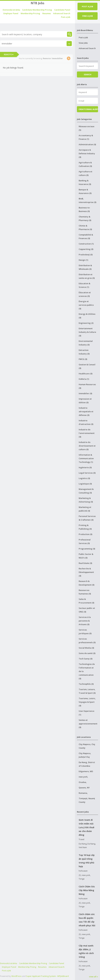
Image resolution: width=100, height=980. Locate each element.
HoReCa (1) (84, 379)
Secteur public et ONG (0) (87, 610)
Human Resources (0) (87, 386)
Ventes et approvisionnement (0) (88, 724)
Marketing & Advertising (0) (86, 500)
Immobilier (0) (85, 393)
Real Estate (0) (85, 563)
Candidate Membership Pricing (37, 10)
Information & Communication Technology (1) (86, 458)
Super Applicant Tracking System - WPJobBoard (47, 976)
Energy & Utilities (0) (87, 316)
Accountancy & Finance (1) (86, 137)
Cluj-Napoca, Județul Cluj (85, 755)
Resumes (47, 13)
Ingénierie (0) (85, 467)
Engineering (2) (86, 323)
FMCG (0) (83, 359)
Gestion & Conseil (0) (87, 366)
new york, (83, 777)
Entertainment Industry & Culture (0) (87, 332)
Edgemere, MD (86, 771)
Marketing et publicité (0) (85, 509)
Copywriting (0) (86, 249)
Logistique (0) (85, 484)
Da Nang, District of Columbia (87, 764)
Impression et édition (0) (85, 401)
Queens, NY (84, 788)
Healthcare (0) (86, 374)
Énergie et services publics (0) (86, 305)
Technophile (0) (86, 684)
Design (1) (83, 260)
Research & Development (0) (87, 583)
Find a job (88, 16)
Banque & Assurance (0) (85, 191)
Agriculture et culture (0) (85, 173)
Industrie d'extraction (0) (86, 422)
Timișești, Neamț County (87, 800)
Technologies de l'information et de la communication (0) (87, 671)
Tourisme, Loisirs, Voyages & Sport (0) (87, 702)
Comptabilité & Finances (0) (86, 236)
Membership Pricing (30, 13)
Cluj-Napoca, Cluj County (87, 746)
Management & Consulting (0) (86, 491)
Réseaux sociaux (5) (87, 128)
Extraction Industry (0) (84, 352)
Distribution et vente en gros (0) (87, 276)
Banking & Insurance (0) (85, 182)
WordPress (16, 976)
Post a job (87, 6)
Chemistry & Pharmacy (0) (85, 218)
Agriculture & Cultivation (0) (85, 164)
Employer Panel (11, 13)
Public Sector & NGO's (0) (86, 556)
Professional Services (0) (85, 541)
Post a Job (66, 17)
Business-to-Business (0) (84, 209)
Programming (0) (87, 549)
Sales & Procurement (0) (86, 601)
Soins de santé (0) (87, 653)
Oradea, (83, 782)
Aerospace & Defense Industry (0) (87, 153)
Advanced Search (62, 13)
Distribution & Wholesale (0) (85, 267)
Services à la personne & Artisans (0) (85, 621)
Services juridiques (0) (85, 632)
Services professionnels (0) (87, 641)
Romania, (83, 793)
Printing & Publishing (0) (85, 527)
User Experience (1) (87, 713)
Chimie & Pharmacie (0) (85, 227)
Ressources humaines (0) (85, 592)
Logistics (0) (84, 478)
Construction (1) (86, 244)
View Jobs (83, 43)
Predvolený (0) (86, 255)
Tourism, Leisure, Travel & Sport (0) (87, 691)
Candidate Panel (62, 10)
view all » (94, 977)
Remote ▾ (9, 54)
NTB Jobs (37, 3)
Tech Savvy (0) (86, 659)
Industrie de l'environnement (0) (87, 433)
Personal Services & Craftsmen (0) (87, 518)
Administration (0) (87, 144)
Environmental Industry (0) (86, 343)
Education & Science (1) (84, 285)
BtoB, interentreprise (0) (87, 200)
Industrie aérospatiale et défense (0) (86, 411)
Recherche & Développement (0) (86, 572)
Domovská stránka (11, 10)
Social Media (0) (86, 648)
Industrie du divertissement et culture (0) (87, 446)
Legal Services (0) (87, 473)
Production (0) (85, 534)
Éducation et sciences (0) (85, 294)
